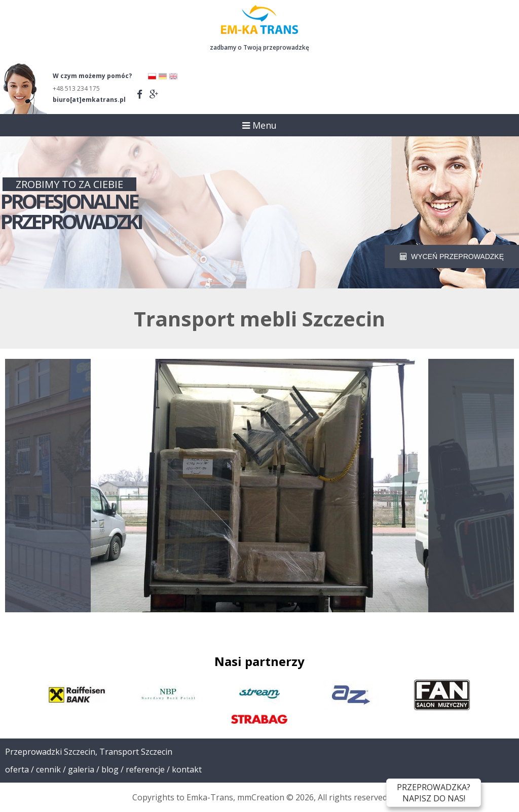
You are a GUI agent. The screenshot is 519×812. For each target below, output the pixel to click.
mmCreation (261, 797)
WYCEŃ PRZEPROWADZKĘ (452, 256)
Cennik (48, 769)
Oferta (17, 769)
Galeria (81, 769)
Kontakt (187, 769)
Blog (110, 769)
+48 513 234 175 (76, 88)
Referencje (145, 769)
